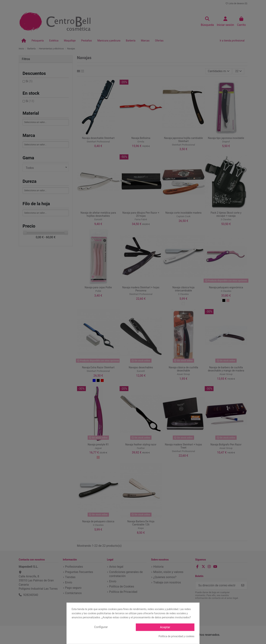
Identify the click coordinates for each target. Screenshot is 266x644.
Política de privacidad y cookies (176, 636)
